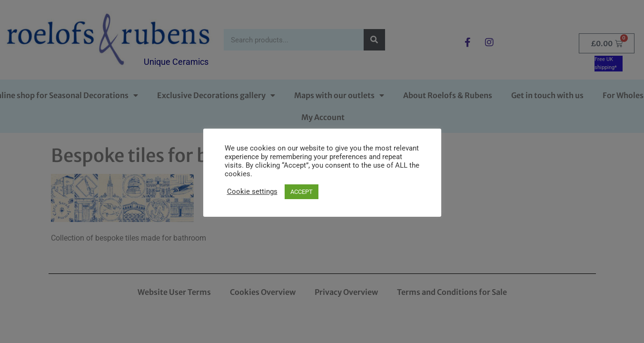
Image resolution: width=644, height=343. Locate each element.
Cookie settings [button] (252, 192)
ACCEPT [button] (302, 192)
